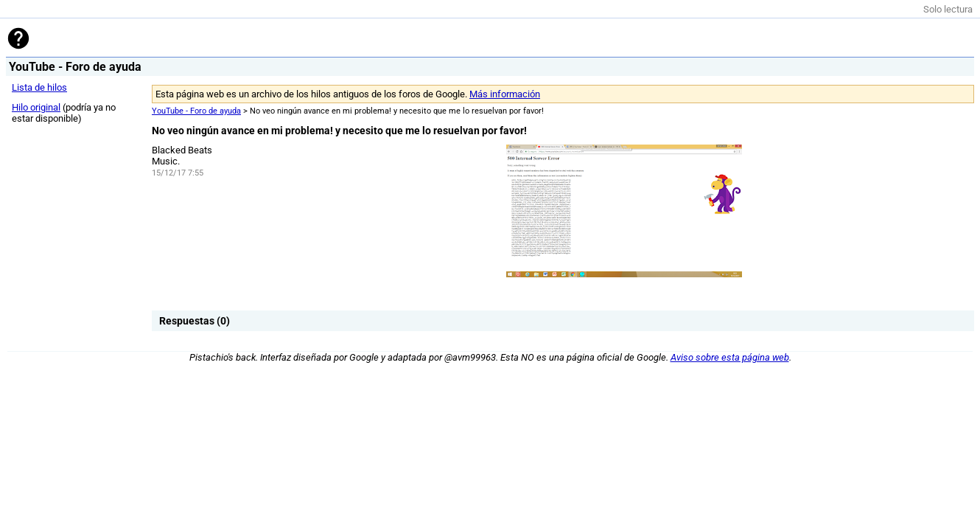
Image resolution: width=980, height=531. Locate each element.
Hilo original (36, 107)
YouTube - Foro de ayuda (196, 111)
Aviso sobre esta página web (730, 357)
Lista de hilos (39, 87)
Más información (505, 94)
